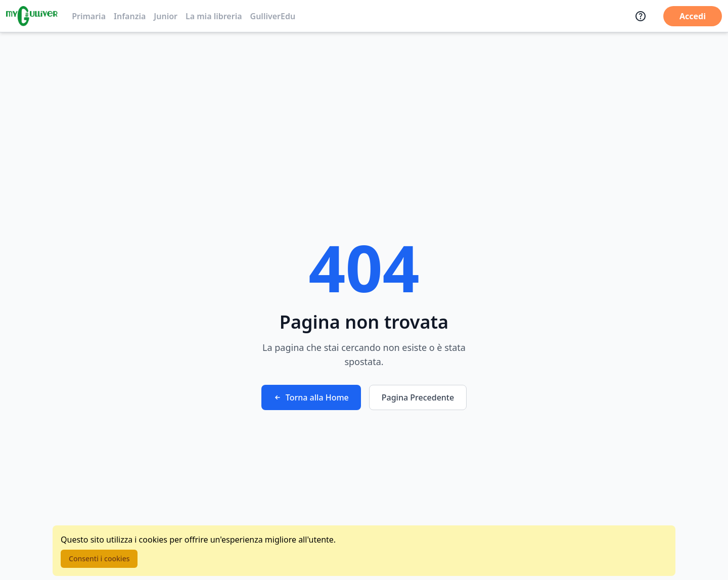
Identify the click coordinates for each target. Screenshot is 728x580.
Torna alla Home (311, 397)
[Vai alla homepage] (32, 16)
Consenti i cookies (99, 559)
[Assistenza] (641, 16)
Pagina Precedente (418, 397)
